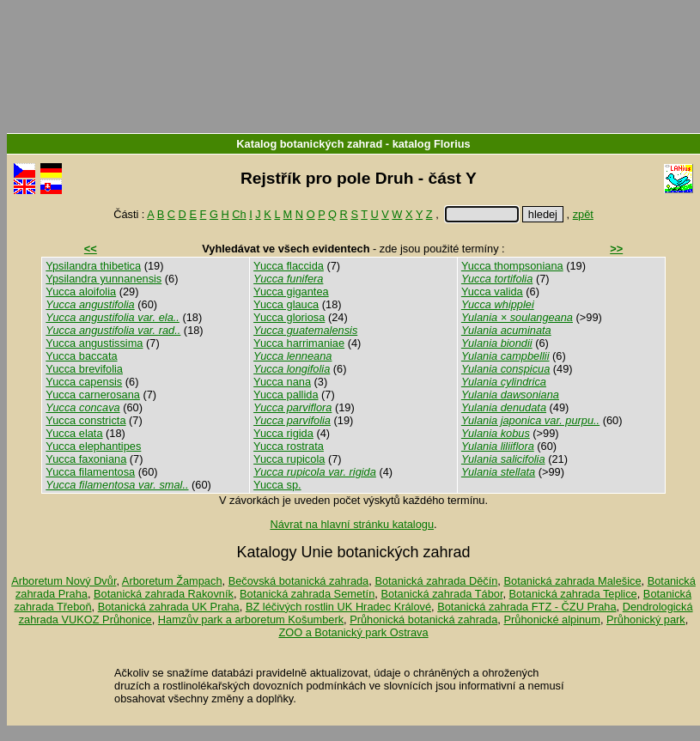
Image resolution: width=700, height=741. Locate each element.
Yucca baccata (81, 356)
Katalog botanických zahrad (309, 144)
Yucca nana (282, 382)
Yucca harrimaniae (299, 343)
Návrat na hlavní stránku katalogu (352, 524)
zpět (583, 214)
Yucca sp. (277, 485)
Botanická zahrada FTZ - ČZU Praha (527, 607)
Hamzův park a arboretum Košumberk (251, 620)
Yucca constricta (85, 420)
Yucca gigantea (291, 292)
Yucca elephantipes (93, 446)
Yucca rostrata (289, 446)
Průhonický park (646, 620)
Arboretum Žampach (172, 581)
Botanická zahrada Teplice (573, 594)
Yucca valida (492, 292)
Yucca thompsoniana (512, 266)
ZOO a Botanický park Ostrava (353, 632)
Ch (239, 214)
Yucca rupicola (289, 459)
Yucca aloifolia (81, 292)
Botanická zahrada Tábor (441, 594)
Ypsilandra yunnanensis (103, 279)
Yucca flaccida (289, 266)
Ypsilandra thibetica (93, 266)
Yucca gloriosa (289, 317)
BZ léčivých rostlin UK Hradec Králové (338, 607)
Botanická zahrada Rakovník (164, 594)
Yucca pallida (286, 395)
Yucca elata (74, 433)
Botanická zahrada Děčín (436, 581)
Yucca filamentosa (90, 472)
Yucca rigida (283, 433)
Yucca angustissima (94, 343)
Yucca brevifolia (84, 369)
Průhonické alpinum (551, 620)
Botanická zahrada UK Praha (169, 607)
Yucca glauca (286, 304)
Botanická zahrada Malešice (572, 581)
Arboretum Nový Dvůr (64, 581)
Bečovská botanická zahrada (299, 581)
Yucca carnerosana (93, 395)
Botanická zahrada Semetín (307, 594)
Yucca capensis (84, 382)
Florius (452, 144)
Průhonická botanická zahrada (423, 620)
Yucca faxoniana (86, 459)
